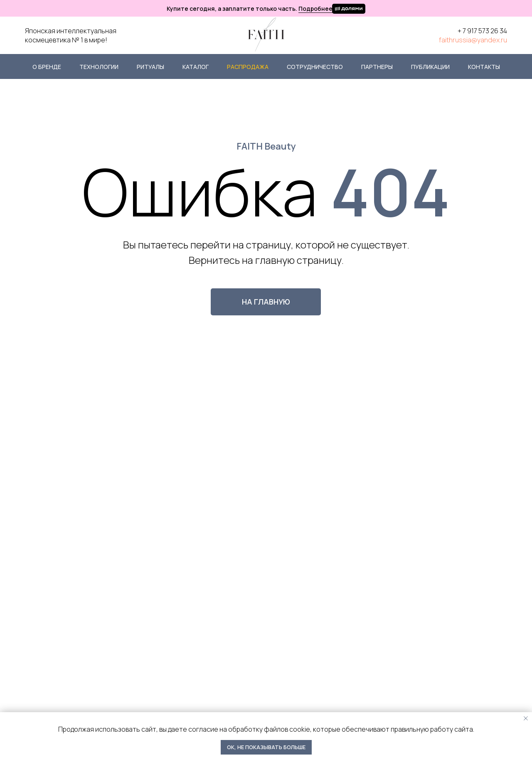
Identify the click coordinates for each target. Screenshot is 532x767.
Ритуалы (150, 67)
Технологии (99, 67)
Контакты (484, 67)
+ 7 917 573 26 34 (482, 31)
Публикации (430, 67)
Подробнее (315, 9)
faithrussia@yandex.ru (473, 40)
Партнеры (377, 67)
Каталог (196, 67)
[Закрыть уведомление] (526, 718)
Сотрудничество (315, 67)
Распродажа (248, 67)
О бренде (47, 67)
